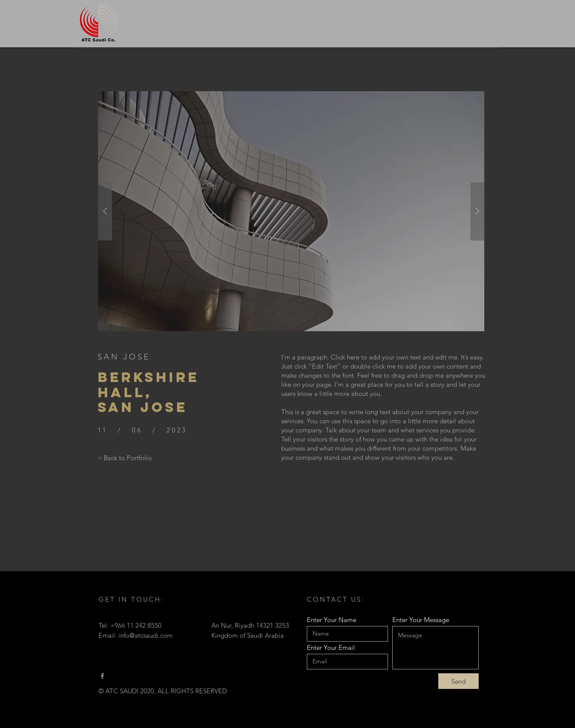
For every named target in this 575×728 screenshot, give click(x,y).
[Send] (458, 681)
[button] (291, 211)
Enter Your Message (421, 620)
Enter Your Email (331, 647)
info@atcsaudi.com (146, 635)
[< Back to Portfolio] (125, 458)
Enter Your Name (332, 620)
